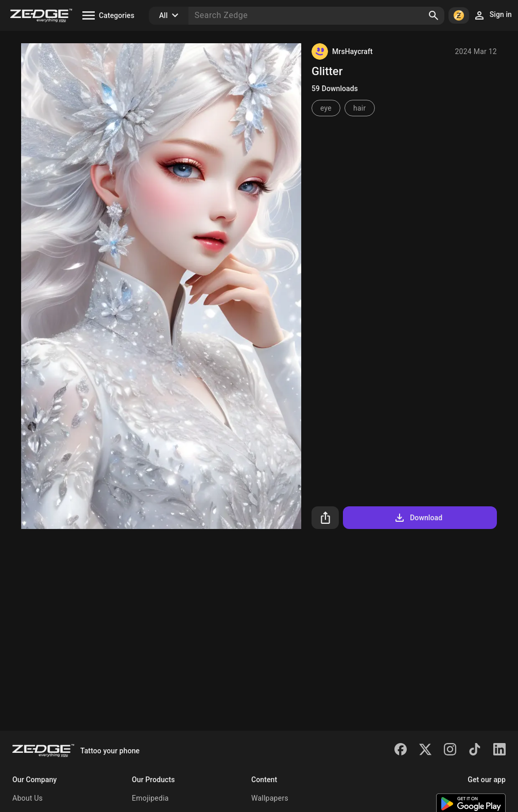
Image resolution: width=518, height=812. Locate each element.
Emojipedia (150, 798)
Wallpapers (270, 798)
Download (418, 518)
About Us (28, 798)
